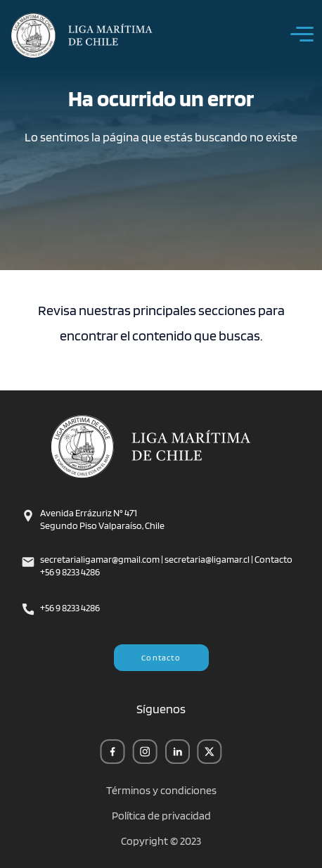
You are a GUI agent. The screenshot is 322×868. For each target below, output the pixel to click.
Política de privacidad (161, 816)
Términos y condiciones (161, 791)
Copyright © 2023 (161, 841)
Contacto (161, 657)
